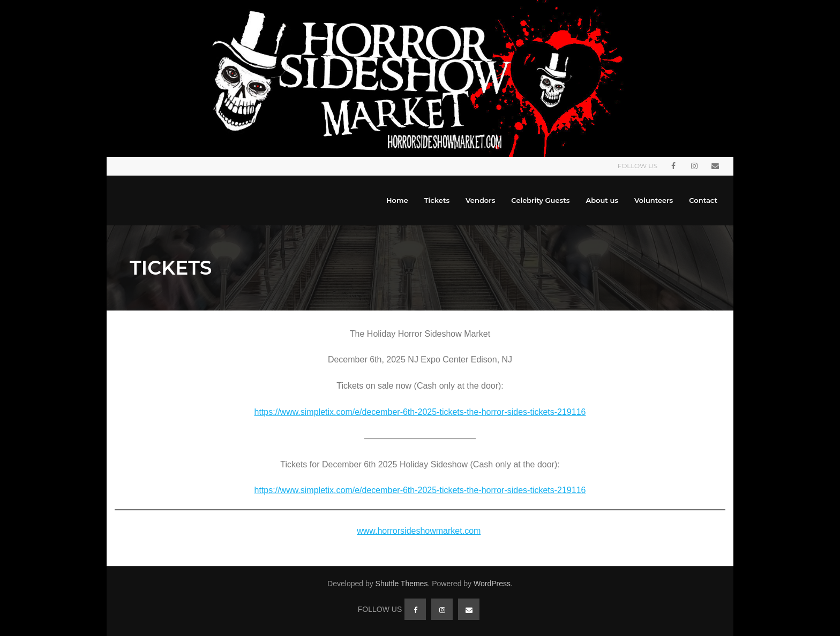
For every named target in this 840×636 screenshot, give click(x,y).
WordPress (492, 584)
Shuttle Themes (402, 584)
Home (397, 200)
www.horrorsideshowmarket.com (419, 531)
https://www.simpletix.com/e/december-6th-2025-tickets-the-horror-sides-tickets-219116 (420, 412)
